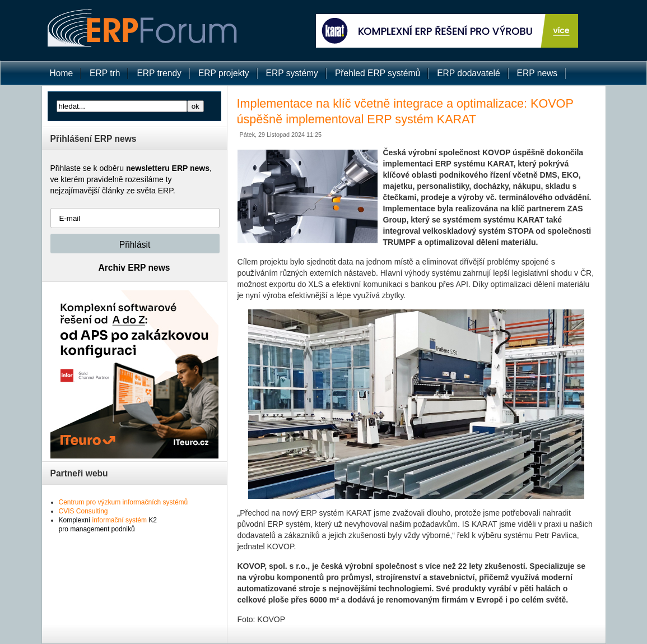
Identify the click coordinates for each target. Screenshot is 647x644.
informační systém (120, 520)
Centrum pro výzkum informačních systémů (124, 502)
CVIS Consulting (83, 511)
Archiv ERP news (134, 268)
